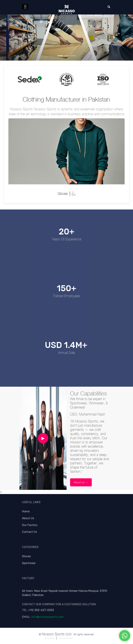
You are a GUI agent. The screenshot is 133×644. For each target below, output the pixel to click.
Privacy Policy (50, 638)
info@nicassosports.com (47, 617)
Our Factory (30, 525)
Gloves (26, 556)
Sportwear (29, 563)
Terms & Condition (66, 638)
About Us (28, 518)
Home (26, 511)
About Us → (81, 482)
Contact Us (29, 532)
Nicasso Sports (53, 634)
